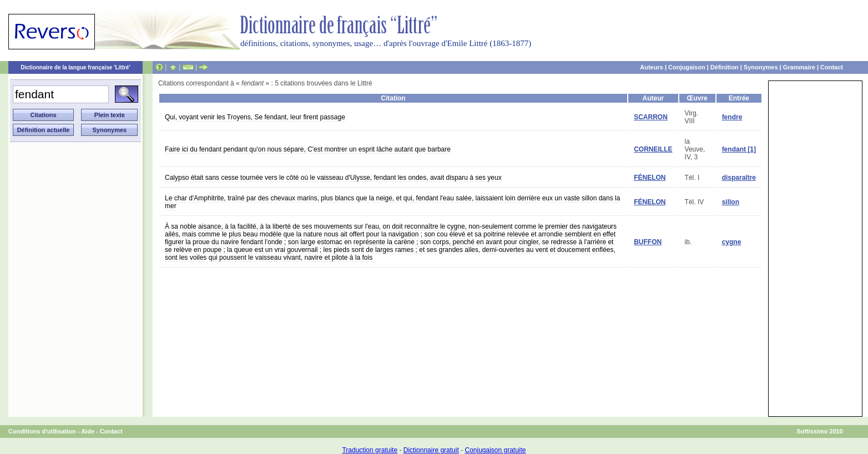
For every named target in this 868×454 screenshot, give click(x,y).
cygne (732, 242)
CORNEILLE (653, 149)
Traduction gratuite (370, 450)
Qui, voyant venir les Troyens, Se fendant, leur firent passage (255, 117)
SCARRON (651, 117)
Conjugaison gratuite (495, 450)
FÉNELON (650, 178)
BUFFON (648, 242)
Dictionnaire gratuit (431, 450)
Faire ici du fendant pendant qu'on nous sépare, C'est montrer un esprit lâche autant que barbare (308, 149)
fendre (732, 117)
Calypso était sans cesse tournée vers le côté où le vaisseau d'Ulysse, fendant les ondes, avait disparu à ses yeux (333, 178)
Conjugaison (687, 67)
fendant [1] (739, 149)
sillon (731, 202)
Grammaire (799, 67)
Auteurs (652, 67)
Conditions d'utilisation (42, 431)
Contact (832, 67)
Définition (725, 67)
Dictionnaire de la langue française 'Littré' (75, 67)
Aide (88, 431)
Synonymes (761, 67)
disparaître (739, 178)
